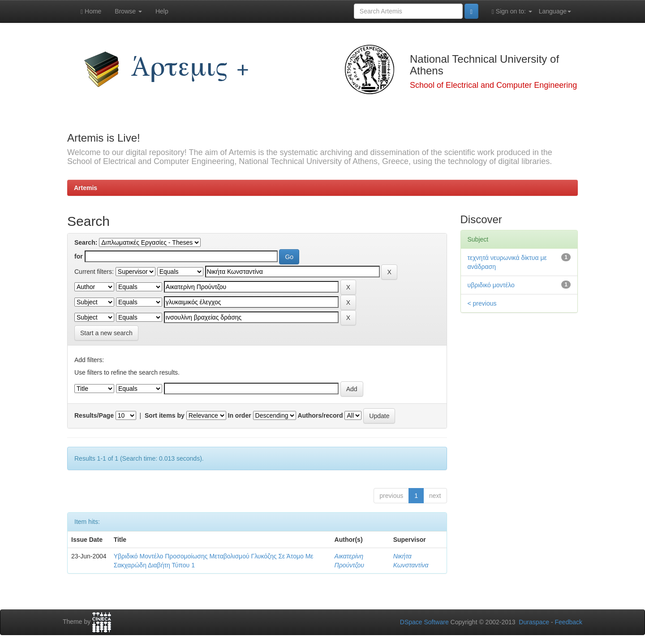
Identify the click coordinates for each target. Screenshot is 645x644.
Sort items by (165, 415)
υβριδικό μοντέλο (491, 285)
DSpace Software (424, 622)
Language (555, 11)
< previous (482, 303)
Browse (128, 11)
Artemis (86, 188)
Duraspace (534, 622)
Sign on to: (512, 11)
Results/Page (94, 415)
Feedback (569, 622)
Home (91, 11)
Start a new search (106, 333)
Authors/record (320, 415)
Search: (86, 242)
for (79, 256)
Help (162, 11)
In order (240, 415)
